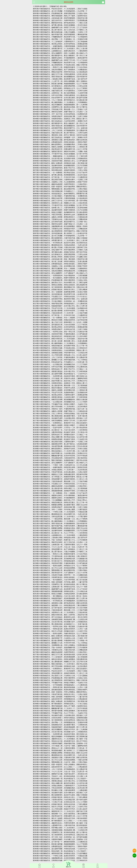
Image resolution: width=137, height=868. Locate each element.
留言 (134, 855)
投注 (134, 850)
